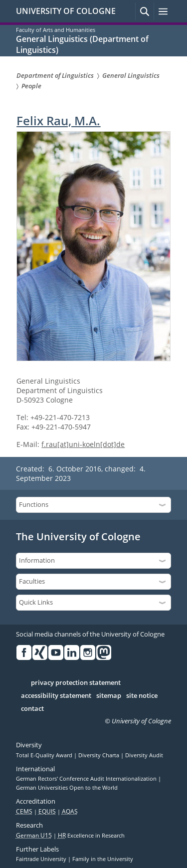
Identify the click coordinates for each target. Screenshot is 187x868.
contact (32, 709)
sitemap (109, 696)
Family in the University (103, 859)
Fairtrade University (42, 859)
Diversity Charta (99, 755)
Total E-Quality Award (45, 755)
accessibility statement (56, 696)
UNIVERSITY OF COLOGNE (66, 11)
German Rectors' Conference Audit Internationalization (87, 779)
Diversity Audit (144, 755)
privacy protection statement (76, 683)
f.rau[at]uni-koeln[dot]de (83, 444)
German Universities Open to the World (67, 788)
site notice (142, 696)
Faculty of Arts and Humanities (56, 30)
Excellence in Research (91, 836)
